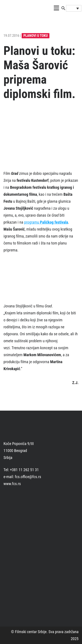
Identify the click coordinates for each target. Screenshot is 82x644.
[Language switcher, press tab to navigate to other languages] (74, 8)
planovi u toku (36, 36)
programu (46, 222)
